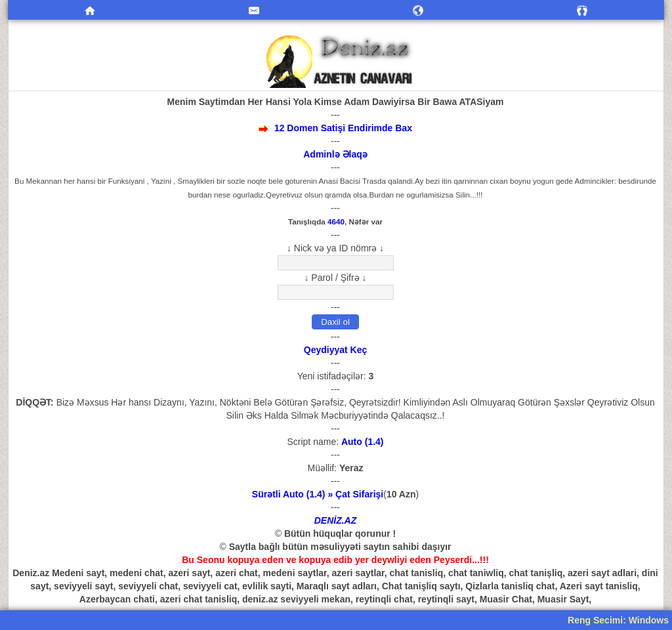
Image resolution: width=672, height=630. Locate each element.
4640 (336, 221)
